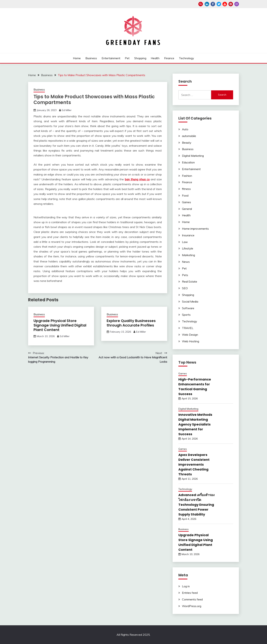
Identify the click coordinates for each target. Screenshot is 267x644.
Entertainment (111, 58)
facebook (213, 4)
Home (77, 58)
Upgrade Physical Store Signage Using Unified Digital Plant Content (60, 325)
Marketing (188, 255)
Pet (127, 58)
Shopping (140, 58)
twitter (219, 4)
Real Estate (190, 282)
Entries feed (190, 593)
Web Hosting (191, 341)
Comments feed (192, 599)
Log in (186, 586)
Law (185, 242)
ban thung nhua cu (137, 179)
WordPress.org (192, 606)
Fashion (187, 176)
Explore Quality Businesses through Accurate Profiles (131, 323)
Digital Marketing (193, 156)
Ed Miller (67, 110)
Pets (185, 275)
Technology (186, 58)
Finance (169, 58)
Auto (185, 129)
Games (186, 202)
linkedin (207, 4)
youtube (225, 4)
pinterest (231, 4)
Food (185, 195)
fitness (186, 189)
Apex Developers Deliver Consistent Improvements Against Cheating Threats (194, 464)
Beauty (187, 143)
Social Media (190, 301)
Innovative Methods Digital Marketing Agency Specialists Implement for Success (195, 424)
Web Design (190, 335)
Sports (186, 315)
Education (188, 162)
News (186, 262)
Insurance (188, 235)
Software (188, 308)
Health (155, 58)
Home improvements (195, 229)
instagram (237, 4)
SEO (185, 288)
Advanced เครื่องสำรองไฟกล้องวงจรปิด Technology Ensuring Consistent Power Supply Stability (196, 505)
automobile (189, 136)
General (187, 209)
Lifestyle (188, 248)
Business (91, 58)
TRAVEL (188, 328)
